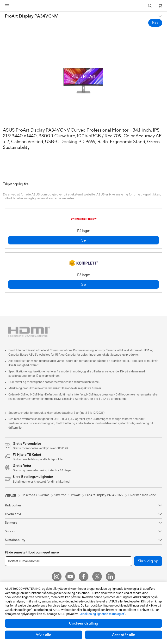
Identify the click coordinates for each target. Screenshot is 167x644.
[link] (83, 6)
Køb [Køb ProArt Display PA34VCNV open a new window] (155, 23)
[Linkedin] (111, 577)
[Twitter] (97, 577)
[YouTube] (70, 577)
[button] (7, 6)
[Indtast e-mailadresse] (68, 561)
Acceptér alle (124, 635)
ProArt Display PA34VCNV (31, 16)
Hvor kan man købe (142, 495)
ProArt (76, 495)
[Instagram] (57, 577)
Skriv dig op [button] (148, 561)
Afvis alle (43, 635)
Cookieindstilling (83, 623)
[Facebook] (84, 577)
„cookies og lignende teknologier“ (103, 614)
